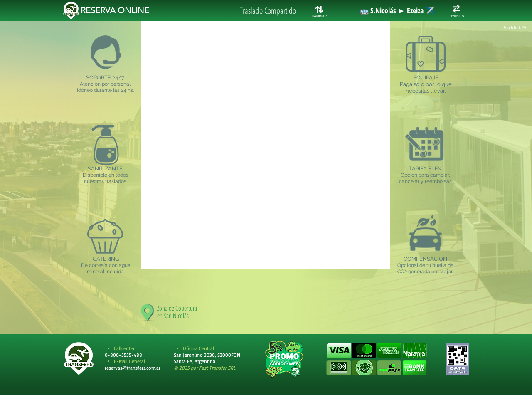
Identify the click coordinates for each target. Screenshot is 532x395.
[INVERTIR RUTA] (456, 9)
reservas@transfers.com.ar (133, 368)
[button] (376, 359)
